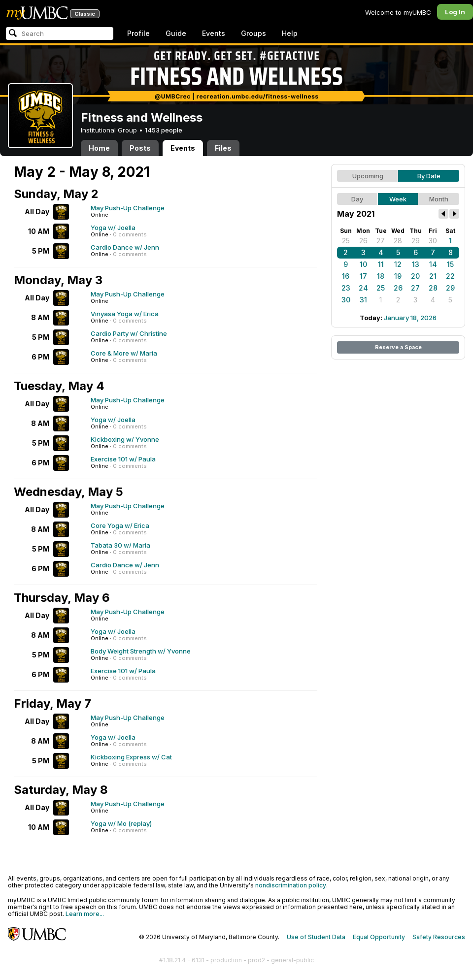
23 (346, 288)
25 (346, 241)
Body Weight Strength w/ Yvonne (141, 651)
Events (214, 33)
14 (433, 264)
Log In (455, 12)
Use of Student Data (316, 937)
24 (363, 288)
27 (381, 241)
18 (381, 276)
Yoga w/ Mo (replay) (121, 823)
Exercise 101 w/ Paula (123, 459)
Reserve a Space (398, 347)
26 (363, 241)
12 (398, 264)
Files (223, 148)
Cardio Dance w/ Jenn (125, 247)
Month (439, 199)
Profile (138, 33)
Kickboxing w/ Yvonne (125, 439)
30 (433, 241)
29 (416, 241)
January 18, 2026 (410, 318)
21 (433, 276)
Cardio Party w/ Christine (129, 333)
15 (450, 264)
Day (357, 199)
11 (381, 264)
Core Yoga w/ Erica (120, 525)
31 (363, 300)
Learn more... (85, 914)
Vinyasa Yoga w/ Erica (125, 314)
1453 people (164, 130)
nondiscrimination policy (291, 885)
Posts (140, 148)
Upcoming (368, 176)
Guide (176, 33)
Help (290, 33)
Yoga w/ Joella (113, 228)
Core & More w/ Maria (124, 353)
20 (415, 276)
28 (398, 241)
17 (363, 276)
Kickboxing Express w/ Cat (131, 757)
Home (99, 148)
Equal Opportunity (379, 937)
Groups (253, 33)
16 (346, 276)
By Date (429, 176)
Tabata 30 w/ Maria (120, 545)
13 (416, 264)
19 (398, 276)
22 (450, 276)
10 (363, 264)
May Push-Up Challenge (128, 208)
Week (398, 199)
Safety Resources (439, 937)
